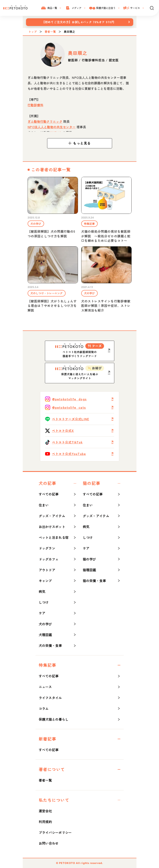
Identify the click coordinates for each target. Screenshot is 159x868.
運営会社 (45, 811)
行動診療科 (36, 105)
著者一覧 (50, 32)
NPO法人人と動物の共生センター (52, 127)
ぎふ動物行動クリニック (45, 121)
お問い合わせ (49, 843)
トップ (33, 32)
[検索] (152, 8)
